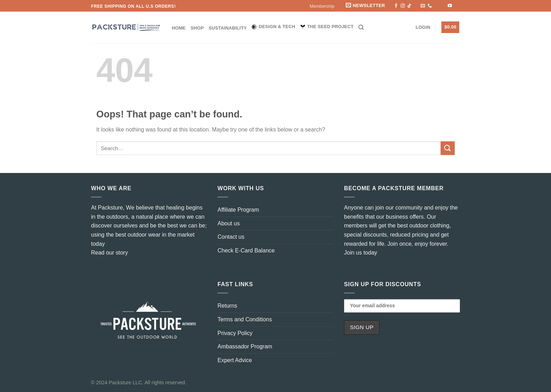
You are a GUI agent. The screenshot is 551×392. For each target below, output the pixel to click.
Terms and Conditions (245, 319)
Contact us (231, 237)
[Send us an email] (423, 6)
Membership (322, 6)
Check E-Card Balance (246, 250)
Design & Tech (273, 27)
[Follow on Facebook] (396, 6)
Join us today (361, 253)
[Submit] (448, 148)
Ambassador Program (245, 346)
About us (229, 223)
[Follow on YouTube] (450, 6)
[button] (366, 6)
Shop (197, 28)
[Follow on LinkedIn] (443, 6)
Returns (227, 306)
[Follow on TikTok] (409, 6)
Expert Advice (235, 360)
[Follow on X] (416, 6)
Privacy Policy (235, 333)
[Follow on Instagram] (403, 6)
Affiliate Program (238, 210)
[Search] (361, 27)
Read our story (109, 253)
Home (179, 28)
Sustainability (228, 28)
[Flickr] (456, 6)
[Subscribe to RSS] (436, 6)
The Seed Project (327, 27)
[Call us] (430, 6)
